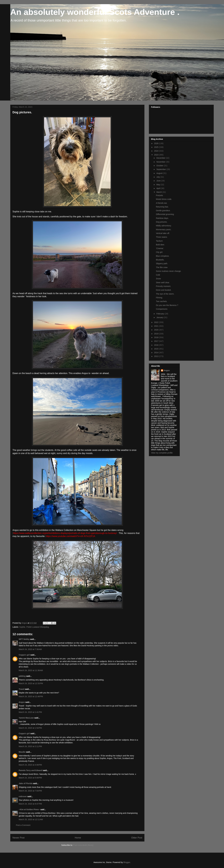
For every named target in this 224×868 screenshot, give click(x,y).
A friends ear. (162, 203)
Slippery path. (162, 263)
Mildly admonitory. (164, 226)
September (161, 169)
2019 (157, 334)
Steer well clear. (163, 282)
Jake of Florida (26, 783)
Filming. (159, 298)
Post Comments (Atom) (83, 845)
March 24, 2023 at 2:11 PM (30, 746)
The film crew (162, 267)
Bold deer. (160, 245)
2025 (157, 147)
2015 (157, 349)
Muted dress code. (164, 199)
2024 (157, 151)
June (159, 181)
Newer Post (19, 838)
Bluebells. (160, 260)
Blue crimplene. (163, 256)
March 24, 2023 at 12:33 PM (31, 683)
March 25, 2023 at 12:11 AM (31, 819)
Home (78, 838)
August (160, 173)
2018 (157, 337)
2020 (157, 330)
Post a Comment (23, 825)
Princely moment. (163, 286)
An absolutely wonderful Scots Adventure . (95, 12)
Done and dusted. (164, 290)
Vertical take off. (163, 233)
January (160, 317)
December (161, 158)
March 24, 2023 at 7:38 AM (30, 649)
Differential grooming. (165, 214)
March (159, 192)
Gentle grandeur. (163, 211)
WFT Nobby (24, 639)
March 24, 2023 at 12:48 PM (31, 696)
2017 (157, 341)
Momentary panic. (164, 230)
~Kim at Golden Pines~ (29, 809)
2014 (157, 353)
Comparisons (162, 309)
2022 (157, 322)
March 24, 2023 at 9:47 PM (30, 804)
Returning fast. (162, 207)
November (161, 162)
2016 (157, 345)
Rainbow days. (162, 218)
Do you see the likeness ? (167, 305)
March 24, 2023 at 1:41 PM (30, 712)
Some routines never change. (169, 271)
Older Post (137, 838)
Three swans (161, 237)
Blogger (127, 862)
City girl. (159, 252)
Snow (158, 279)
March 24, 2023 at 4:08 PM (30, 765)
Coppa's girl (24, 655)
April (159, 188)
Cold (158, 275)
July (158, 177)
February (161, 314)
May (158, 185)
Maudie (22, 752)
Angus (22, 702)
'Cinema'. (160, 248)
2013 (157, 356)
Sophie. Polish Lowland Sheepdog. (34, 627)
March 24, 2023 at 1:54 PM (30, 728)
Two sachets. (162, 301)
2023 (157, 155)
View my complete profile (162, 453)
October (160, 166)
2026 (157, 143)
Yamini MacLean (26, 718)
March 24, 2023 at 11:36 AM (31, 670)
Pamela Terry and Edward (30, 770)
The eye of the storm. (165, 294)
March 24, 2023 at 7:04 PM (30, 791)
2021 (157, 326)
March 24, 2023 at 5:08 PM (30, 778)
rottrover (23, 796)
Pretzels (159, 195)
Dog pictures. (162, 222)
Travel (21, 689)
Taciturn (159, 241)
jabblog (22, 676)
